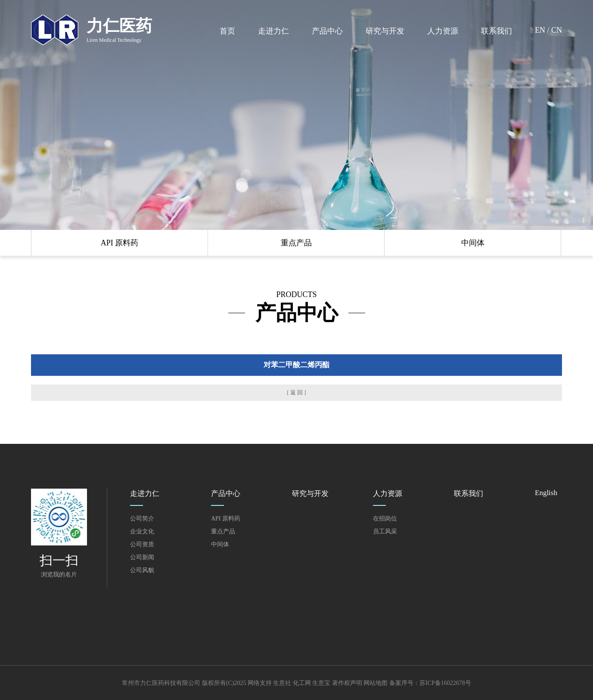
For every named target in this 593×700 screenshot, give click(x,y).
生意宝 (321, 683)
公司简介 (142, 519)
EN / (543, 30)
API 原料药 (226, 519)
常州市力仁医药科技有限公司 (161, 683)
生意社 (282, 683)
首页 (227, 31)
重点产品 (223, 531)
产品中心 (327, 31)
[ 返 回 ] (296, 392)
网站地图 (376, 683)
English (546, 493)
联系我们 (497, 31)
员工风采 (385, 531)
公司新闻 (142, 557)
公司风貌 (142, 570)
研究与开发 (385, 31)
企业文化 (142, 531)
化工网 (302, 683)
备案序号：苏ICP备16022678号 (430, 683)
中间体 (220, 544)
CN (557, 30)
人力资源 (443, 31)
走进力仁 (273, 31)
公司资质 (142, 544)
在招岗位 (385, 519)
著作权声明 (347, 683)
